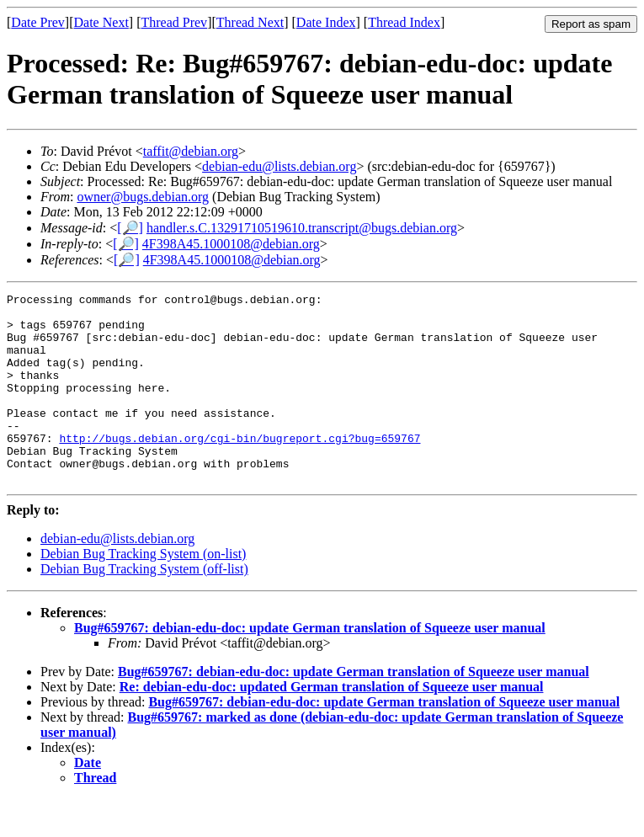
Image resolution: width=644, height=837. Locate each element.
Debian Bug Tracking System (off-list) (144, 607)
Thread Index (404, 22)
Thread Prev (174, 22)
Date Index (326, 22)
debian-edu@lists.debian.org (279, 166)
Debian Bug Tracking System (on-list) (143, 592)
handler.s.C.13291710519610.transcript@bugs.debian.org (302, 228)
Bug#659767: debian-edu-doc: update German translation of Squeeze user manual (310, 666)
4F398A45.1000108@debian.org (231, 244)
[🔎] (130, 228)
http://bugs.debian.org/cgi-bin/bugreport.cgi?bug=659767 (240, 468)
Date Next (101, 22)
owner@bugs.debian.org (143, 197)
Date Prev (38, 22)
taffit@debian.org (191, 151)
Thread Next (250, 22)
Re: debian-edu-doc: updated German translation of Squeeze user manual (332, 725)
